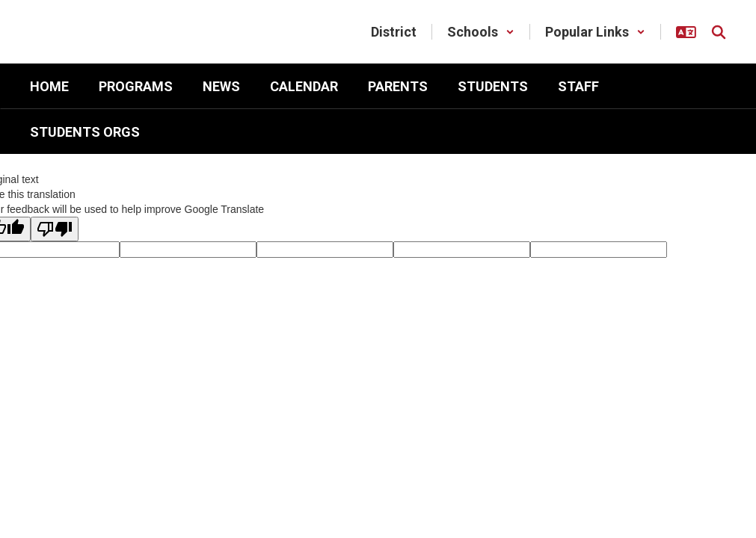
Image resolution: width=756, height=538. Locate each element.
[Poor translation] (55, 229)
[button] (481, 32)
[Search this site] (719, 32)
